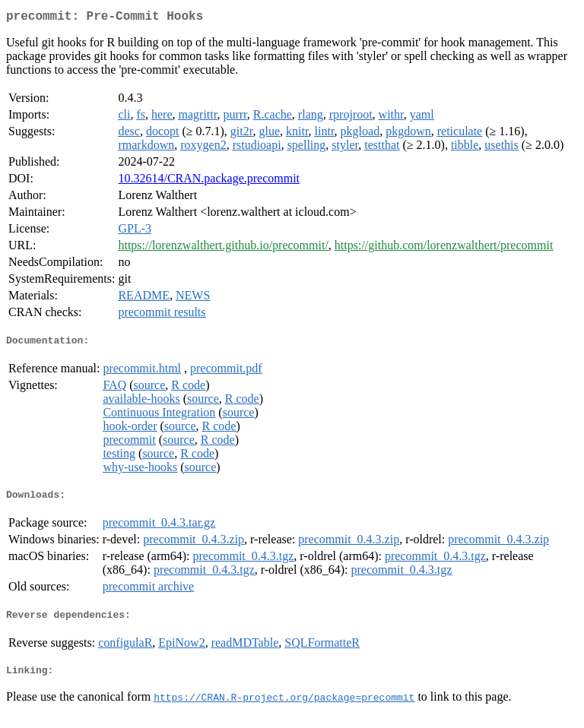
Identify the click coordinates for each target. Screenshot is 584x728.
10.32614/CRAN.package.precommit (209, 181)
